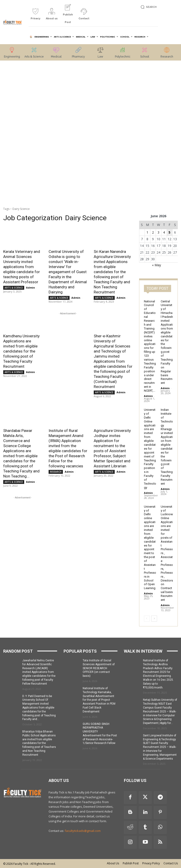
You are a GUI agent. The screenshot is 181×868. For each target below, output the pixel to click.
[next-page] (154, 619)
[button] (148, 7)
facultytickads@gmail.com (83, 831)
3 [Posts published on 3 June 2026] (158, 232)
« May (156, 265)
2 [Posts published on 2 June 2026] (153, 232)
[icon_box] (35, 16)
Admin (31, 288)
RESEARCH (56, 472)
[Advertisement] (23, 134)
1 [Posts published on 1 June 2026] (147, 232)
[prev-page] (147, 619)
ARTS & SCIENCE (14, 288)
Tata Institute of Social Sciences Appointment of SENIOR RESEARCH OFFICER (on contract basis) (99, 668)
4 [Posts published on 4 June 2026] (164, 232)
